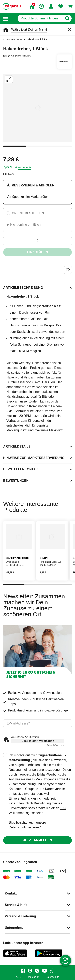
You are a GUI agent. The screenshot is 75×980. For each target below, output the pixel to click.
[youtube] (45, 971)
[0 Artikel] (37, 241)
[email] (37, 723)
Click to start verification (38, 741)
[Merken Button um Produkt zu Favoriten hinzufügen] (68, 270)
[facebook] (23, 971)
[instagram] (37, 971)
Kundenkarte (24, 167)
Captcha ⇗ (56, 745)
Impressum (33, 977)
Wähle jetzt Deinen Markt (29, 30)
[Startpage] (12, 6)
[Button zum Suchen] (67, 18)
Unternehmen (15, 928)
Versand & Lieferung (20, 916)
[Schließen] (69, 30)
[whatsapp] (52, 971)
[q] (40, 18)
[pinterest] (30, 971)
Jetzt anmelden (37, 840)
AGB (18, 977)
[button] (6, 19)
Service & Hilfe (16, 905)
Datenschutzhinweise (24, 827)
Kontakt (11, 893)
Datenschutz (52, 977)
